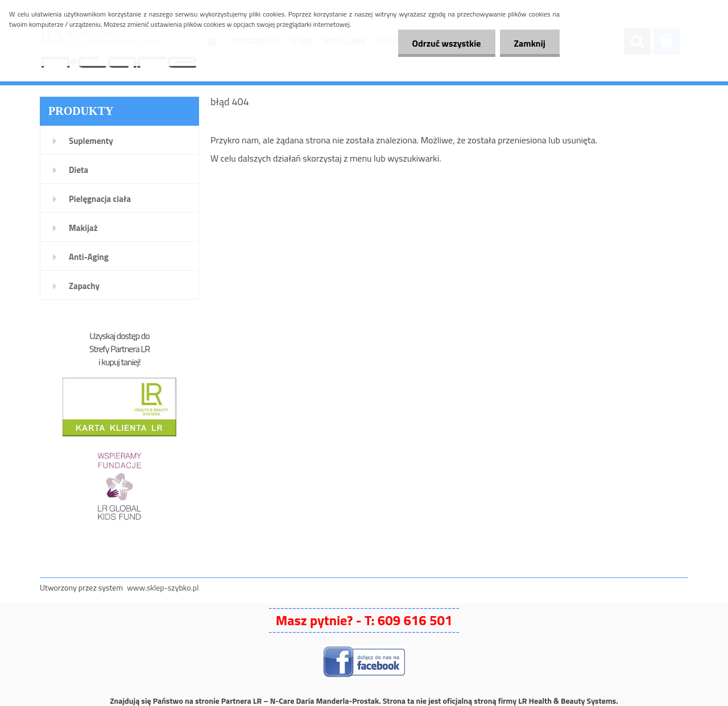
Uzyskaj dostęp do (119, 336)
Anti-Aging (89, 257)
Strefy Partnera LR (119, 349)
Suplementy (91, 141)
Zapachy (84, 286)
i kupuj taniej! (119, 362)
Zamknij (530, 43)
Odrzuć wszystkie (447, 43)
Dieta (78, 170)
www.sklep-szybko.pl (163, 587)
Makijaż (83, 228)
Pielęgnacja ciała (100, 199)
